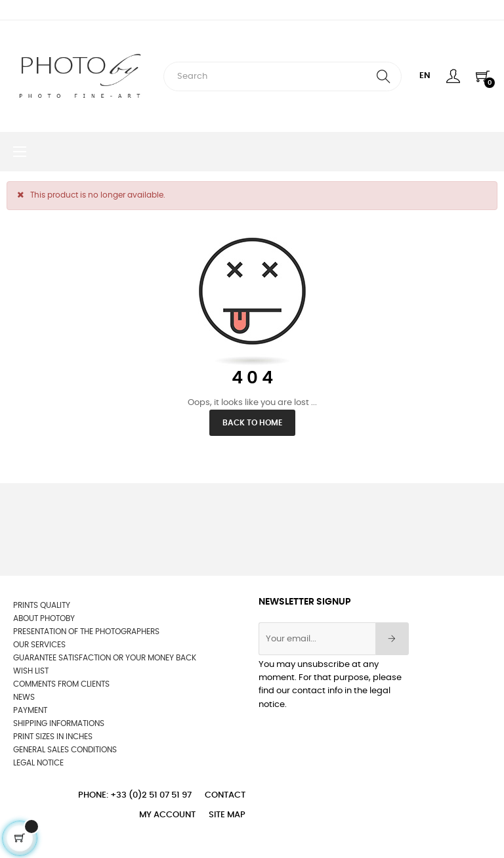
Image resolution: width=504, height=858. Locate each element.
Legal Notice (38, 763)
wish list (31, 671)
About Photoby (44, 618)
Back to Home (252, 423)
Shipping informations (59, 723)
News (24, 697)
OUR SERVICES (39, 645)
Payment (30, 710)
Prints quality (42, 605)
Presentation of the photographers (86, 632)
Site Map (227, 815)
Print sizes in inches (53, 737)
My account (167, 815)
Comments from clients (61, 684)
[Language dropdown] (425, 76)
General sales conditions (65, 750)
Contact (225, 795)
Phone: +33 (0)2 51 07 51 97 (135, 795)
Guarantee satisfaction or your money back (105, 658)
